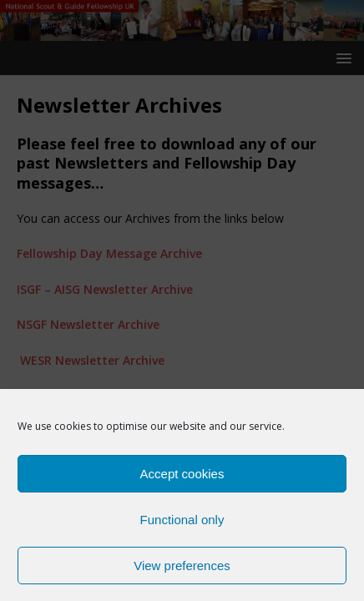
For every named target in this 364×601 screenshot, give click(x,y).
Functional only (182, 525)
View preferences (182, 571)
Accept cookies (182, 479)
